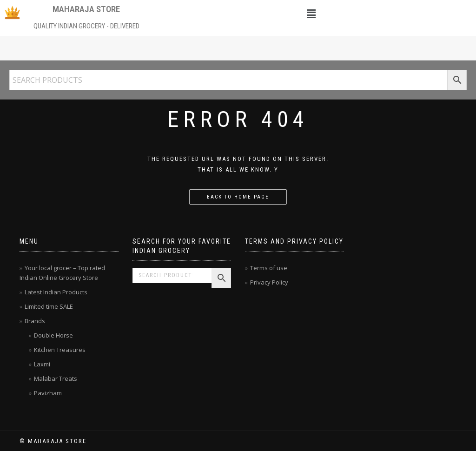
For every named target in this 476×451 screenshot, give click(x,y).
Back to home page (238, 197)
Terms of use (269, 268)
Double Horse (53, 335)
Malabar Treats (56, 378)
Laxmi (42, 364)
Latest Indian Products (56, 292)
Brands (35, 321)
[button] (311, 13)
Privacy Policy (269, 282)
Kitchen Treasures (60, 350)
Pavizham (48, 393)
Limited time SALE (49, 306)
